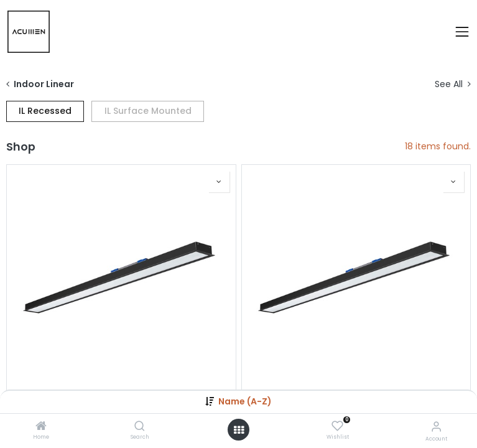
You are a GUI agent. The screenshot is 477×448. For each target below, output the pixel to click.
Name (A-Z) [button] (245, 401)
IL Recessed (45, 111)
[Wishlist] (337, 426)
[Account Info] (436, 427)
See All (453, 84)
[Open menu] (239, 430)
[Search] (140, 427)
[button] (219, 182)
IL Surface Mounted (148, 111)
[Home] (41, 427)
